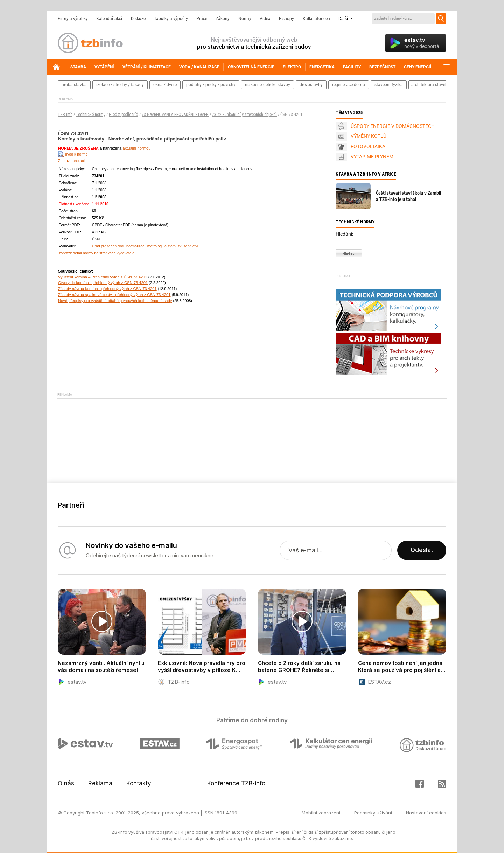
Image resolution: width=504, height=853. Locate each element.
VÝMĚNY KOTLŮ (369, 136)
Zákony (223, 19)
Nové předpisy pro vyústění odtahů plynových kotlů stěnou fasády (115, 301)
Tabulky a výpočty (171, 19)
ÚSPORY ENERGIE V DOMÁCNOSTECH (393, 126)
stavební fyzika (389, 85)
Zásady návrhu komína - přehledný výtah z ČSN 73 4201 (107, 289)
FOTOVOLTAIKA (368, 146)
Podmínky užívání (373, 813)
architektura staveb (429, 85)
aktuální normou (136, 148)
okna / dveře (165, 85)
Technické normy (91, 115)
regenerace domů (349, 85)
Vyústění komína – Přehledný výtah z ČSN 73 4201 (103, 277)
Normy (245, 19)
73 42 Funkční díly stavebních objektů (244, 115)
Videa (265, 19)
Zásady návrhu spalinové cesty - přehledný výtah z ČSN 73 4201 (114, 295)
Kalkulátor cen (316, 19)
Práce (202, 19)
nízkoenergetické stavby (268, 85)
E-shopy (286, 19)
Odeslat (422, 550)
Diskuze (138, 19)
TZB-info (65, 115)
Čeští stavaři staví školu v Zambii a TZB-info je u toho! (408, 196)
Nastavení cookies (426, 813)
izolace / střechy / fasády (120, 85)
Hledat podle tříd (124, 115)
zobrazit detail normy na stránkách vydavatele (97, 253)
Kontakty (139, 783)
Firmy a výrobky (73, 19)
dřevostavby (311, 85)
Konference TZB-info (236, 783)
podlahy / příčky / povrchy (211, 85)
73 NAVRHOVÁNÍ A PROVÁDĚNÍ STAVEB (175, 115)
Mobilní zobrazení (321, 813)
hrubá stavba (74, 85)
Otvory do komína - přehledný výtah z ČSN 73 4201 (103, 283)
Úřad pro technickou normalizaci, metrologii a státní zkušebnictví (145, 246)
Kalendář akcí (109, 19)
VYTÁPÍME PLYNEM (372, 157)
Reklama (100, 783)
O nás (66, 783)
